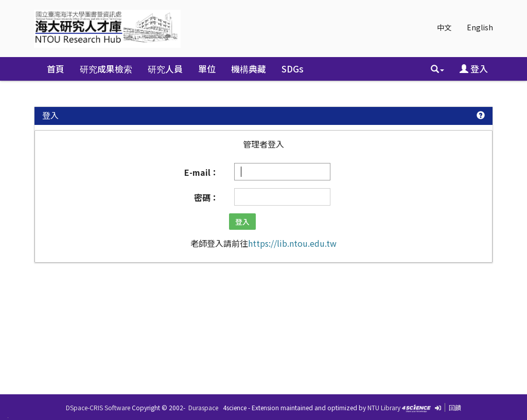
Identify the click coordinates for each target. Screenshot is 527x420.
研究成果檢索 (106, 69)
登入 (474, 69)
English (480, 27)
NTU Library (384, 407)
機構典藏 (249, 69)
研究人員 (165, 69)
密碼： (206, 197)
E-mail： (201, 172)
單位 (207, 69)
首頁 (56, 69)
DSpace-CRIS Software (98, 407)
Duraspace (203, 407)
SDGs (293, 69)
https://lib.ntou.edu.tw (292, 243)
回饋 (455, 407)
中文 (444, 27)
